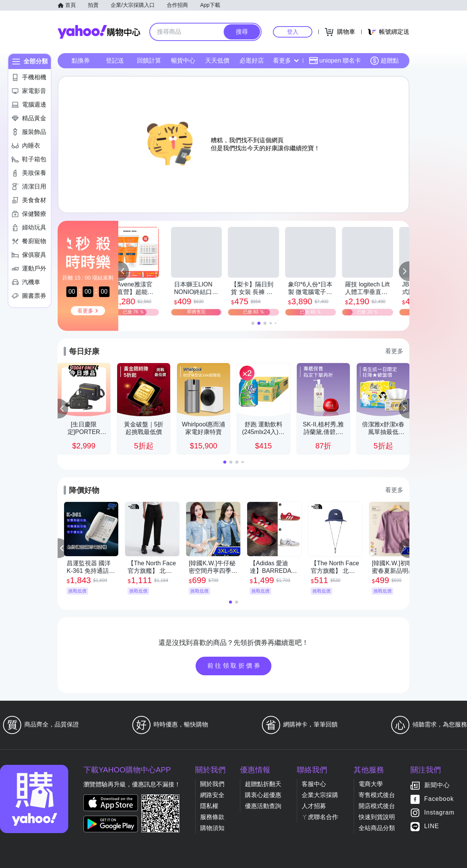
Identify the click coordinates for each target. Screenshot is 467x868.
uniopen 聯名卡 (335, 61)
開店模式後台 (377, 806)
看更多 (286, 61)
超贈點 (384, 61)
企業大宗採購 (320, 795)
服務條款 (212, 817)
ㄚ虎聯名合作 (320, 817)
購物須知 (212, 828)
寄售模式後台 (377, 795)
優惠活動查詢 (263, 806)
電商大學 (371, 784)
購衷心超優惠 (263, 795)
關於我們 (212, 784)
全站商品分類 (377, 828)
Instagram (439, 813)
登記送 (115, 61)
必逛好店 (252, 61)
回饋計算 (149, 61)
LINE (432, 826)
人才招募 (314, 806)
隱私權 (209, 806)
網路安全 (212, 795)
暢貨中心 (183, 61)
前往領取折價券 (235, 666)
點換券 (81, 61)
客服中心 (314, 784)
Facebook (439, 799)
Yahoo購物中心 (99, 32)
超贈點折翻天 (263, 784)
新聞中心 (437, 785)
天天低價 (217, 61)
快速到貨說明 (377, 817)
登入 (293, 32)
